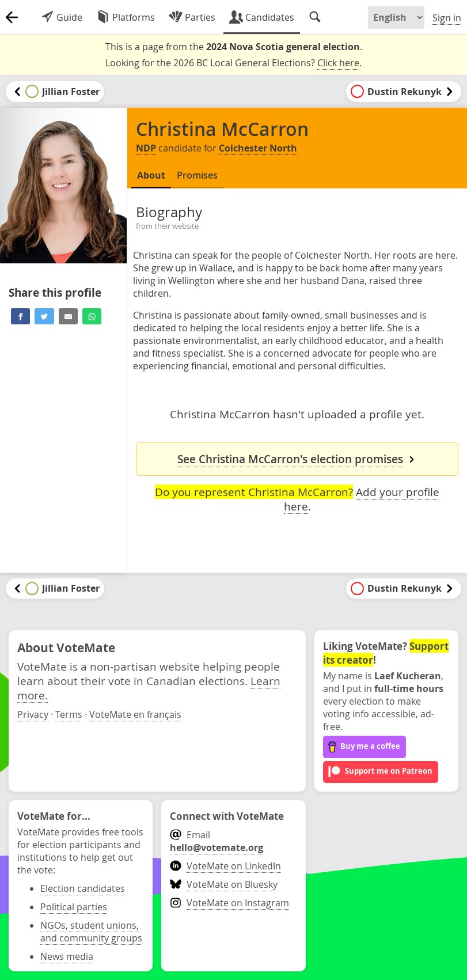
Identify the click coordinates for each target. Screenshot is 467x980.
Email (217, 841)
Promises (197, 175)
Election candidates (83, 888)
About (151, 175)
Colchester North (258, 148)
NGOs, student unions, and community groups (91, 932)
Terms (69, 714)
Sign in (447, 18)
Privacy (33, 714)
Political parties (74, 907)
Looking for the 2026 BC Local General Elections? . (233, 63)
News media (67, 956)
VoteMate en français (135, 714)
